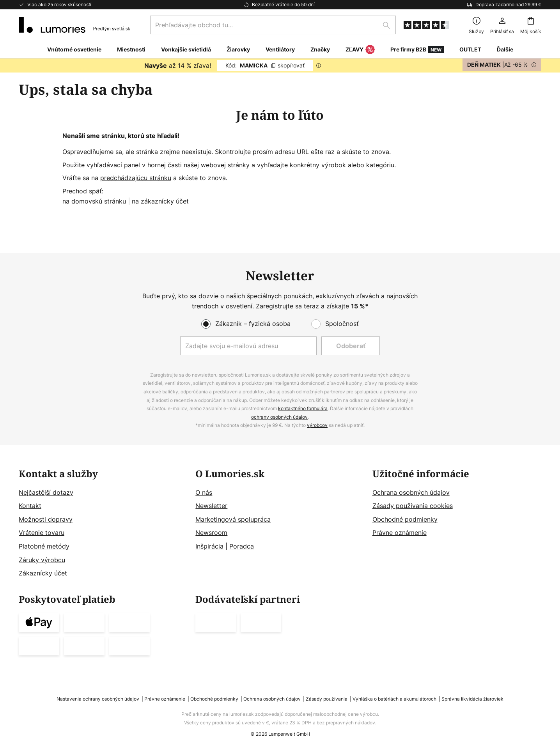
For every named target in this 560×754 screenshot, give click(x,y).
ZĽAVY (360, 50)
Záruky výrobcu (42, 560)
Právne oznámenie (400, 533)
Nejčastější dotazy (46, 492)
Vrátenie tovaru (42, 533)
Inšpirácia (209, 546)
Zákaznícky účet (43, 573)
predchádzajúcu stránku (136, 178)
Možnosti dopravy (46, 519)
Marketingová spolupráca (233, 519)
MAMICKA (265, 65)
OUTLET (470, 49)
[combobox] (273, 25)
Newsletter (211, 506)
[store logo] (74, 25)
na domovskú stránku (94, 201)
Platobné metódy (44, 546)
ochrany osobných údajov (279, 417)
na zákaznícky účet (160, 201)
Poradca (242, 546)
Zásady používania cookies (413, 506)
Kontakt (30, 506)
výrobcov (317, 426)
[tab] (103, 524)
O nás (204, 492)
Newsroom (211, 533)
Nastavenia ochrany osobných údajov (98, 699)
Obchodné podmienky (405, 519)
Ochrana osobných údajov (411, 492)
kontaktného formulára (303, 409)
